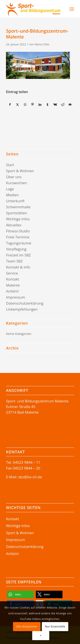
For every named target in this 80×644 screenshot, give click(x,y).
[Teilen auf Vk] (55, 104)
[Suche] (63, 9)
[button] (20, 594)
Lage (10, 189)
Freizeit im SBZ (18, 255)
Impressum (16, 297)
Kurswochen (16, 183)
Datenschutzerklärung (25, 303)
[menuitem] (61, 9)
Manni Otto (42, 44)
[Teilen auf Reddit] (63, 104)
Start (10, 165)
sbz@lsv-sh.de (30, 477)
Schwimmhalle (18, 207)
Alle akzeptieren (27, 626)
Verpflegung (16, 249)
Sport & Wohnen (20, 171)
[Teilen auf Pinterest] (33, 104)
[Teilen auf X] (17, 104)
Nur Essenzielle (55, 626)
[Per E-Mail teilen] (70, 104)
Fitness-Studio (18, 231)
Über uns (14, 177)
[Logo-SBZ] (33, 9)
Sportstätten (17, 213)
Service (12, 273)
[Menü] (72, 9)
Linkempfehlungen (22, 309)
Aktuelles (14, 225)
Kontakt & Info (18, 267)
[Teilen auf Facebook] (10, 104)
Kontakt (13, 279)
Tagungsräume (19, 243)
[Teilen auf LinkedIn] (40, 104)
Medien (12, 195)
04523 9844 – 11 (27, 462)
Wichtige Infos (18, 219)
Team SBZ (14, 261)
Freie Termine (18, 237)
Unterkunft (15, 201)
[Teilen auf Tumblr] (48, 104)
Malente (13, 285)
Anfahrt (12, 291)
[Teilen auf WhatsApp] (25, 104)
